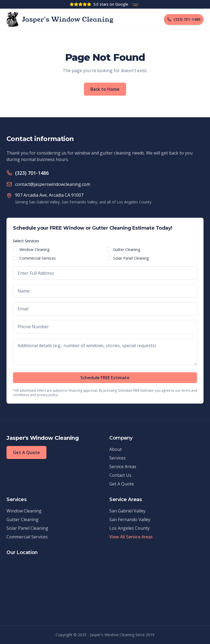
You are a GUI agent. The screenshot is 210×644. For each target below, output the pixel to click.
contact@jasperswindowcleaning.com (53, 184)
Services (118, 458)
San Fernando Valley (130, 519)
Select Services (26, 241)
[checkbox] (15, 250)
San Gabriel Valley (127, 511)
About (116, 449)
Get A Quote (26, 452)
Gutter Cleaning (127, 249)
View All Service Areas (131, 537)
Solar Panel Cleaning (131, 258)
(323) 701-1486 (32, 173)
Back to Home (105, 89)
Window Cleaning (34, 249)
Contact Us (120, 475)
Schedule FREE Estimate (105, 378)
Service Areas (123, 467)
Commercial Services (38, 258)
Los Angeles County (129, 528)
